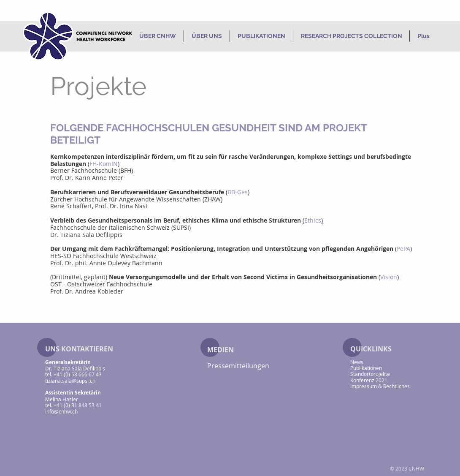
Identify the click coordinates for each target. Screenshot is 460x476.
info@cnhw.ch (61, 411)
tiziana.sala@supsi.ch (70, 381)
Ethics (313, 220)
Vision (389, 277)
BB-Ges (238, 192)
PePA (403, 249)
